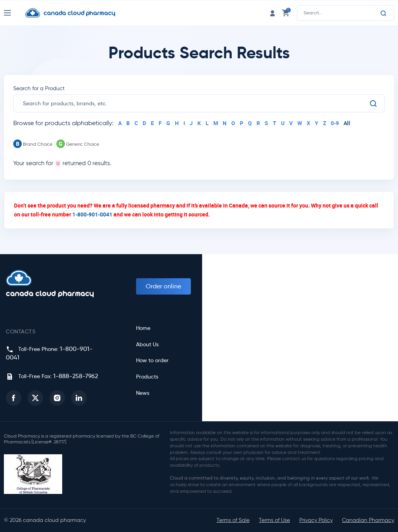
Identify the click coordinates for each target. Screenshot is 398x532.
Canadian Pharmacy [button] (368, 520)
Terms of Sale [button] (233, 520)
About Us (147, 344)
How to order (152, 360)
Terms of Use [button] (274, 520)
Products (147, 377)
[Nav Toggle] (15, 13)
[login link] (272, 13)
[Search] (384, 13)
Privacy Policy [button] (316, 520)
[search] (196, 103)
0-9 (335, 123)
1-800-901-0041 (92, 214)
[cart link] (286, 13)
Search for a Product (39, 88)
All (347, 123)
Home (143, 328)
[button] (14, 398)
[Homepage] (76, 13)
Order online (163, 286)
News (143, 393)
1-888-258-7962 (76, 376)
